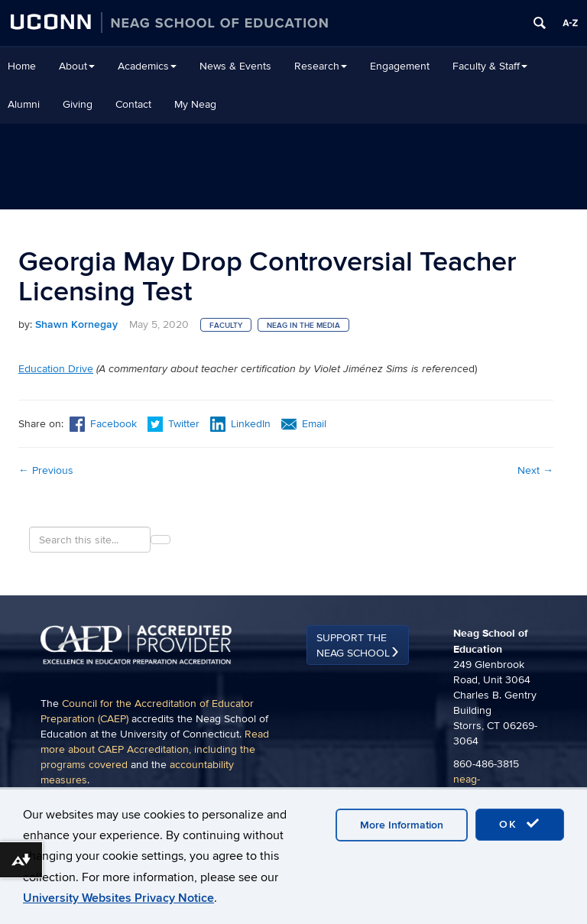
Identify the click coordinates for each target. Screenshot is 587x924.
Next (535, 470)
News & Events (235, 66)
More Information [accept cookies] (402, 825)
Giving (78, 104)
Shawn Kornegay (76, 324)
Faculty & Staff (490, 66)
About (77, 66)
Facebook (103, 424)
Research (321, 66)
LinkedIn (240, 424)
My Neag (195, 104)
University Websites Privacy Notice (118, 898)
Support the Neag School (353, 645)
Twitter (175, 424)
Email (304, 424)
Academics (147, 66)
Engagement (400, 66)
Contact (133, 104)
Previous (46, 470)
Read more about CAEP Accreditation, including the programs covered (155, 749)
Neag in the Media (303, 326)
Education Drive (56, 369)
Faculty (226, 326)
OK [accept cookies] (520, 824)
